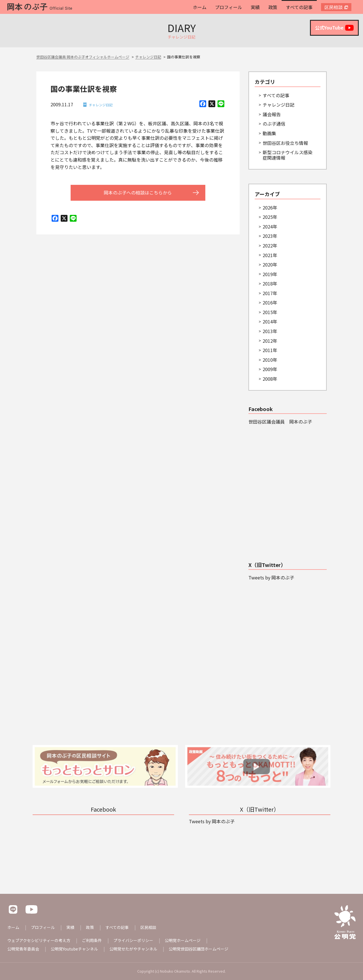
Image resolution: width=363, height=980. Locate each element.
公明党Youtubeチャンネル (74, 949)
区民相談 (334, 7)
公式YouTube (334, 28)
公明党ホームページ (183, 940)
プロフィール (229, 7)
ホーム (200, 7)
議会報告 (272, 114)
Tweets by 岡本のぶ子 (271, 577)
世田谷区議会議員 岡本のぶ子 (280, 422)
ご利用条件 (92, 940)
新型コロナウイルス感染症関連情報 (288, 155)
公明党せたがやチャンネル (133, 949)
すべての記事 (299, 7)
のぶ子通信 (274, 124)
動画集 (269, 133)
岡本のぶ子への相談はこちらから (138, 192)
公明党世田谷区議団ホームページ (199, 949)
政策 (273, 7)
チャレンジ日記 (101, 105)
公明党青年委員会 (23, 949)
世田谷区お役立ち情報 (285, 143)
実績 (255, 7)
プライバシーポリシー (133, 940)
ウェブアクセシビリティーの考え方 (39, 940)
